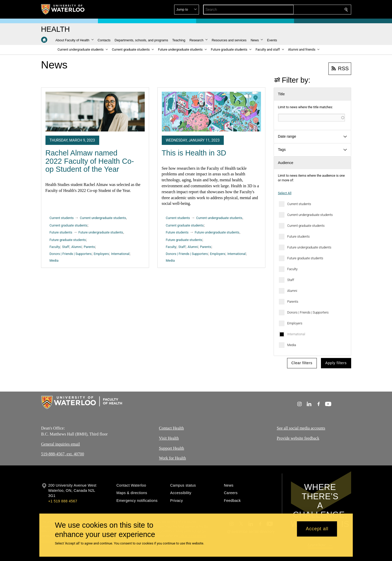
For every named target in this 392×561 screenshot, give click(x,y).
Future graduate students (305, 258)
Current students (299, 204)
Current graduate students (306, 226)
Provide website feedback (298, 438)
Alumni (292, 291)
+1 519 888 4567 (63, 501)
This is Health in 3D (194, 153)
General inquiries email (60, 444)
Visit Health (169, 438)
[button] (309, 10)
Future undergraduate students (309, 247)
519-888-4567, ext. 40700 (63, 454)
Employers (295, 323)
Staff (291, 280)
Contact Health (171, 428)
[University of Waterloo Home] (63, 9)
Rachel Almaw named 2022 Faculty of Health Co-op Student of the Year (90, 161)
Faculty (293, 269)
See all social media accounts (301, 428)
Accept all (317, 529)
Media (292, 345)
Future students (299, 236)
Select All (285, 193)
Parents (293, 302)
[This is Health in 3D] (211, 112)
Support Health (171, 448)
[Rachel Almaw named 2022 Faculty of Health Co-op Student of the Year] (95, 112)
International (296, 334)
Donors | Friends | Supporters (308, 312)
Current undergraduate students (310, 215)
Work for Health (172, 458)
